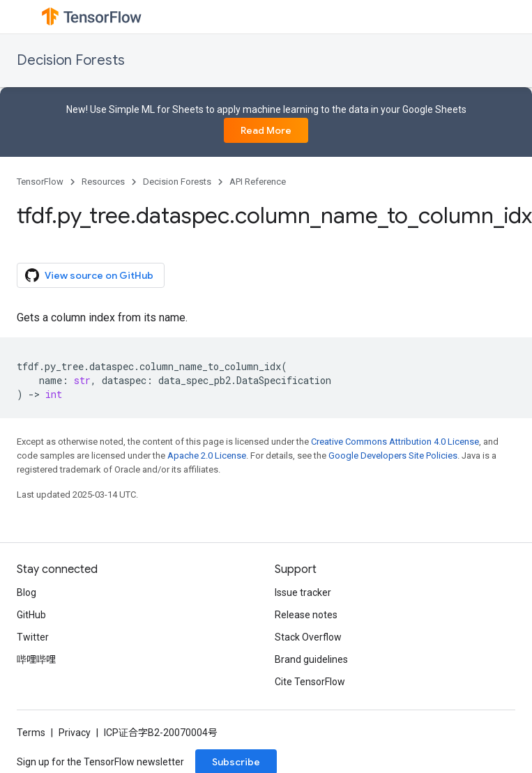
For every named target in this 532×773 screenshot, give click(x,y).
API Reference (258, 182)
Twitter (33, 637)
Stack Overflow (308, 637)
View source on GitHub (89, 275)
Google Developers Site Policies (393, 456)
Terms (31, 733)
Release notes (306, 615)
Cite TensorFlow (310, 682)
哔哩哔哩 (36, 659)
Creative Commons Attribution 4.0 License (395, 442)
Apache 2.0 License (207, 456)
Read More (266, 130)
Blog (26, 592)
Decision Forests (71, 60)
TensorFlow (40, 182)
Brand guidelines (311, 659)
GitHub (31, 615)
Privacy (75, 733)
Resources (103, 182)
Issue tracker (303, 592)
